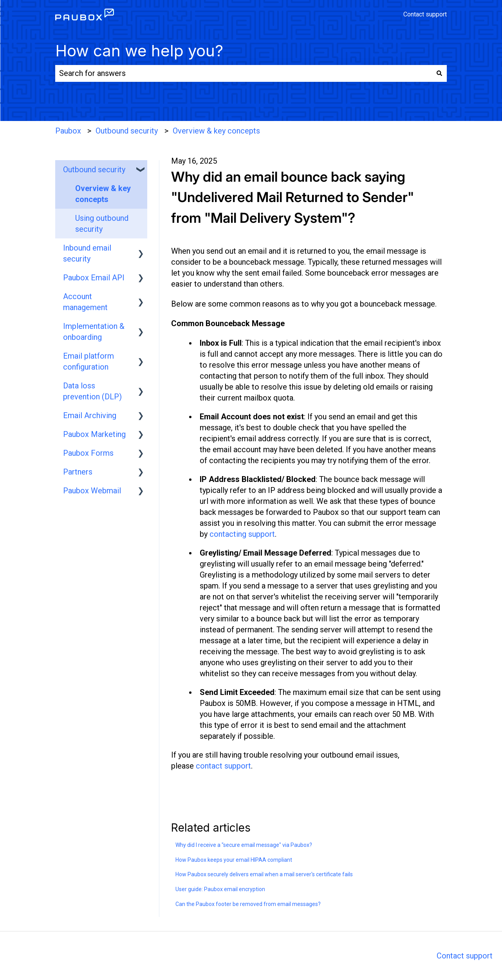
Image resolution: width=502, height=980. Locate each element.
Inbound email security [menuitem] (87, 253)
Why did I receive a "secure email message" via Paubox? (244, 845)
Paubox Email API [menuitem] (94, 278)
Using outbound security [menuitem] (102, 224)
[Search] (439, 73)
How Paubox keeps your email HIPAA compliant (234, 860)
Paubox (68, 131)
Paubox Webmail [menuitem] (92, 491)
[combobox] (244, 73)
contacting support (242, 534)
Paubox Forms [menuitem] (88, 453)
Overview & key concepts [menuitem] (103, 194)
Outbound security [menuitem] (94, 170)
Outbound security (127, 131)
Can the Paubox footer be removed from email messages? (248, 904)
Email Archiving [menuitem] (90, 415)
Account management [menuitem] (85, 302)
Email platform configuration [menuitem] (88, 361)
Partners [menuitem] (78, 472)
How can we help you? (139, 51)
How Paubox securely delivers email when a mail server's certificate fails (264, 874)
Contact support (425, 14)
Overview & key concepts (216, 131)
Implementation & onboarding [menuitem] (94, 332)
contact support (223, 766)
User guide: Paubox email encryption (220, 889)
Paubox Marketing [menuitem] (94, 434)
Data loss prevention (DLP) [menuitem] (92, 391)
